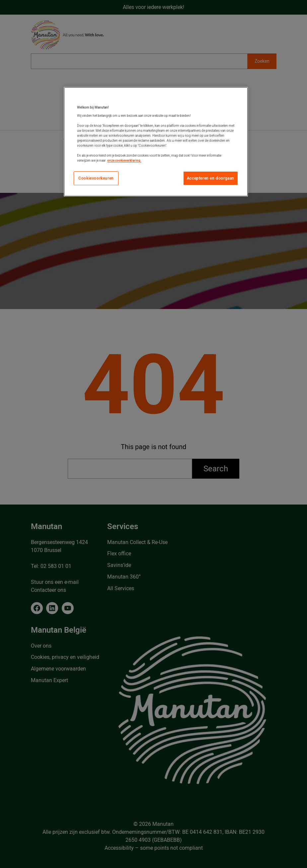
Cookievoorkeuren (96, 178)
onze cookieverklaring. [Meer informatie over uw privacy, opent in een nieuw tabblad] (124, 160)
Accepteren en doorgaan (211, 178)
